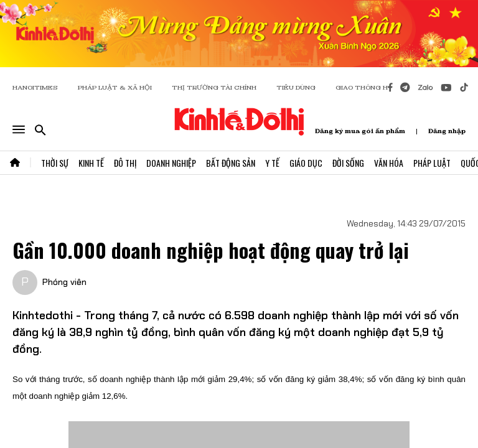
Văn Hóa (389, 163)
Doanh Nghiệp (171, 163)
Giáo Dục (306, 163)
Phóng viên (64, 282)
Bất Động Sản (231, 163)
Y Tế (272, 163)
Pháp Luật (432, 163)
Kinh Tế (91, 163)
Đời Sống (348, 163)
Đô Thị (125, 163)
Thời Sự (55, 163)
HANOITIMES (35, 87)
